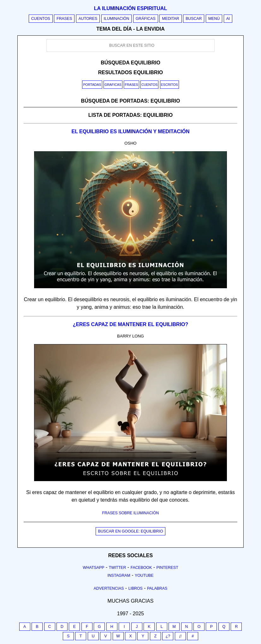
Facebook (141, 568)
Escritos (169, 85)
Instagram (119, 575)
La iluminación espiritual (130, 8)
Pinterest (167, 568)
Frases (64, 19)
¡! (181, 636)
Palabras (157, 588)
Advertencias (109, 588)
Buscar (194, 19)
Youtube (144, 575)
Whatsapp (93, 568)
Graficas (113, 85)
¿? (168, 636)
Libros (136, 588)
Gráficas (146, 19)
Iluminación (117, 19)
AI (228, 19)
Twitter (118, 568)
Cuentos (41, 19)
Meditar (171, 19)
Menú (214, 19)
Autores (88, 19)
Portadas (92, 85)
